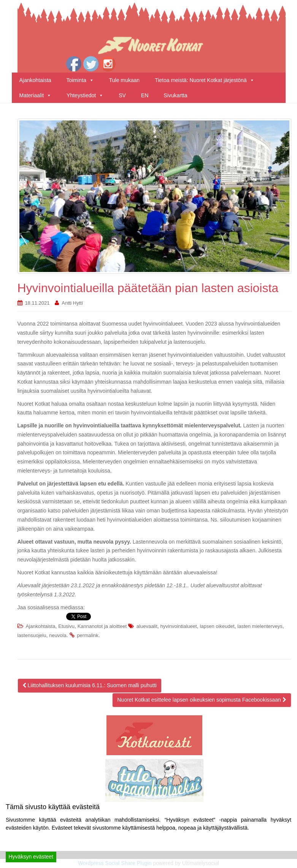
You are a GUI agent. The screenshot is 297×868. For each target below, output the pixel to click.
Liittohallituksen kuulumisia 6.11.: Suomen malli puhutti (90, 685)
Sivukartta (175, 95)
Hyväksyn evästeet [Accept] (31, 857)
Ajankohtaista (35, 80)
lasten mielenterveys (260, 626)
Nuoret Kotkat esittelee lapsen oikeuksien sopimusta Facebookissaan (202, 700)
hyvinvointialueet (179, 626)
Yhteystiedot (85, 95)
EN (145, 95)
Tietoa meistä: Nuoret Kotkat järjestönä (205, 80)
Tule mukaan (124, 80)
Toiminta (80, 80)
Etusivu (66, 626)
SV (122, 95)
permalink (87, 635)
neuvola (58, 635)
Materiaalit (36, 95)
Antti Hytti (72, 303)
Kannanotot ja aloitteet (102, 626)
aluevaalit (147, 626)
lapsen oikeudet (217, 626)
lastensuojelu (32, 635)
